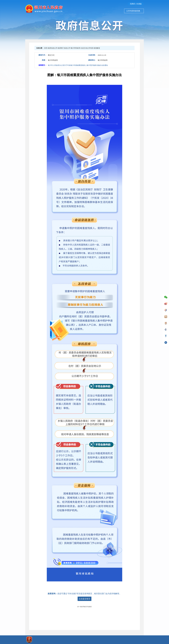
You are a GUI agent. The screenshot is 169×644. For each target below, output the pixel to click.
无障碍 (132, 4)
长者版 (139, 4)
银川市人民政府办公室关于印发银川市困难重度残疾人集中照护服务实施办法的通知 (78, 65)
